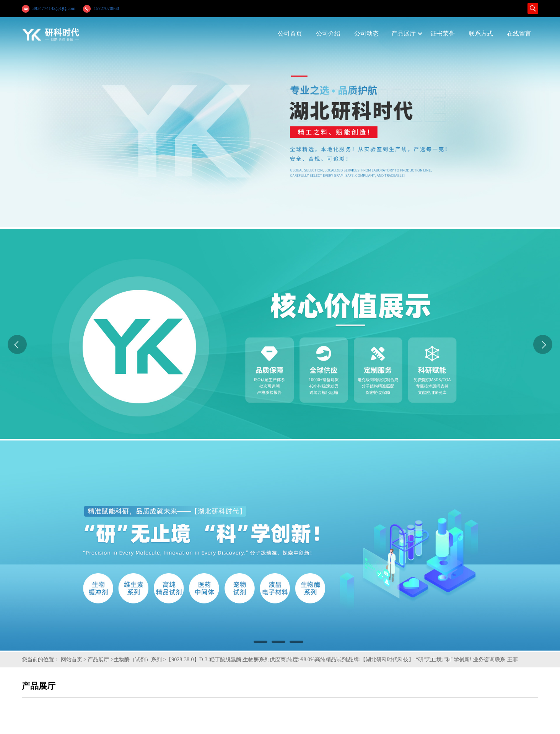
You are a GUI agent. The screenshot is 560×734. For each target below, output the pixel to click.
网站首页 (72, 660)
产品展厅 (98, 660)
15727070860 (106, 8)
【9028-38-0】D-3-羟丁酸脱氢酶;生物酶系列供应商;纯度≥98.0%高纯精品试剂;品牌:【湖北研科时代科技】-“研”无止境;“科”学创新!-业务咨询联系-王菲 (342, 660)
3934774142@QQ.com (54, 8)
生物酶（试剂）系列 (138, 660)
